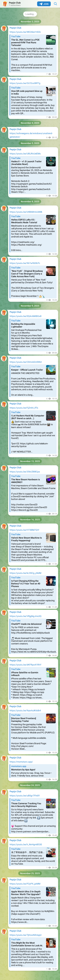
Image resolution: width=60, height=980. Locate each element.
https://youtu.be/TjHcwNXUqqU (26, 935)
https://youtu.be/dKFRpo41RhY (25, 665)
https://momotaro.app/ (21, 762)
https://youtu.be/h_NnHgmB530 (26, 844)
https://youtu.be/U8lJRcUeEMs (25, 154)
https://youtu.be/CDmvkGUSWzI (26, 362)
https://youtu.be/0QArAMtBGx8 (26, 316)
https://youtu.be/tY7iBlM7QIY (24, 530)
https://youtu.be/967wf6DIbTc (25, 263)
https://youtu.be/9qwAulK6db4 (25, 710)
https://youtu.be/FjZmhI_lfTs (24, 408)
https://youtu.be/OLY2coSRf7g (25, 83)
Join (44, 4)
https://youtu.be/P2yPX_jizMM (25, 884)
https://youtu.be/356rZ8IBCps (25, 472)
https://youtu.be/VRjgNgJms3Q (26, 616)
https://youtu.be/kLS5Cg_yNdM (25, 573)
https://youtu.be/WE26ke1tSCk (25, 32)
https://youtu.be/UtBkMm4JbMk (26, 212)
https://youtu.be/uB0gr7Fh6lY (25, 796)
